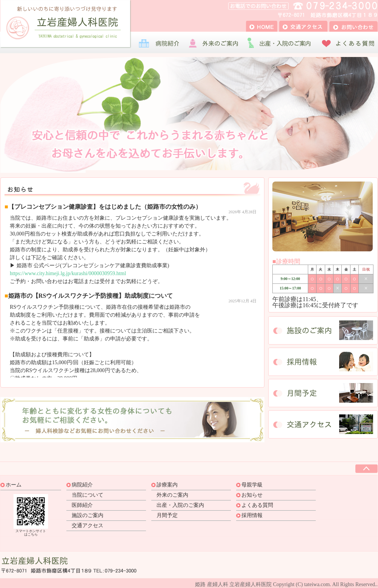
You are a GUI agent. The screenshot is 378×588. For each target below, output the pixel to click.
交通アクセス (88, 526)
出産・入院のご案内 (180, 505)
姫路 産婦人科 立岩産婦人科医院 (233, 584)
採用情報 (252, 515)
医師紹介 (82, 505)
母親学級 (252, 485)
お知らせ (252, 495)
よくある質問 (257, 505)
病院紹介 (82, 485)
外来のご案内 (172, 495)
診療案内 (167, 485)
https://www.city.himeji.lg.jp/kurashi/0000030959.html (68, 273)
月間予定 (167, 515)
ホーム (14, 485)
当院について (88, 495)
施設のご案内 (88, 515)
